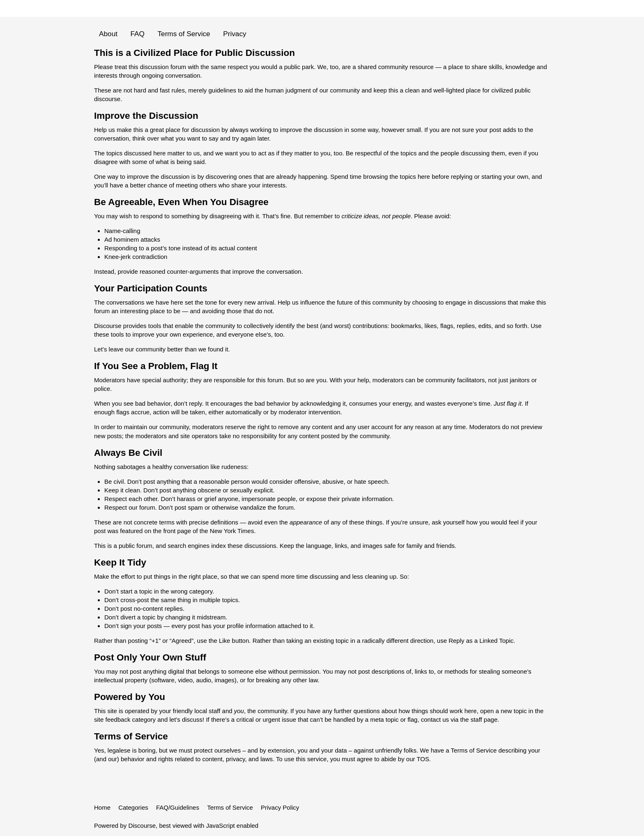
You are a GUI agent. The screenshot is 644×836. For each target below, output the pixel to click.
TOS (423, 759)
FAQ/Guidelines (178, 807)
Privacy (235, 34)
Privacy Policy (280, 807)
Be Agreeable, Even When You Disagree (181, 202)
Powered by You (130, 697)
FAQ (138, 34)
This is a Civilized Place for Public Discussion (194, 53)
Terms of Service (184, 34)
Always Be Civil (128, 453)
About (108, 34)
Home (102, 807)
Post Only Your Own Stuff (150, 657)
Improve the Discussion (146, 116)
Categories (133, 807)
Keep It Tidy (120, 562)
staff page (484, 719)
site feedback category (125, 719)
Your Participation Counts (151, 288)
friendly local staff (197, 711)
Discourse (142, 826)
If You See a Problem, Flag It (156, 366)
